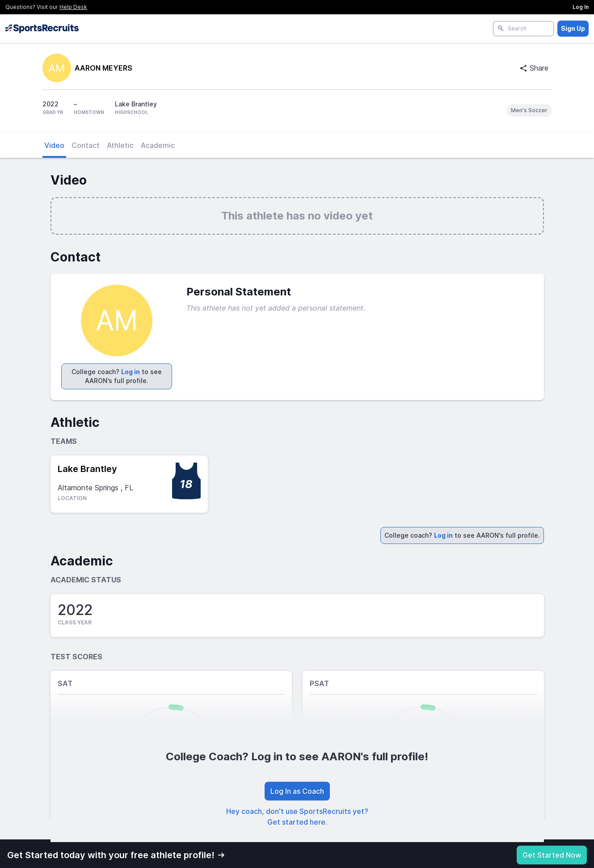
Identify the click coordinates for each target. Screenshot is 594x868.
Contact (86, 145)
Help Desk (73, 7)
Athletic (120, 145)
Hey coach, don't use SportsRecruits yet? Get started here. (297, 817)
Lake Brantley (87, 469)
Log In (581, 7)
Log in (131, 372)
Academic (158, 145)
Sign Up (573, 28)
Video (54, 145)
